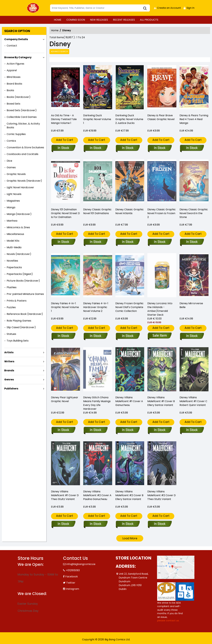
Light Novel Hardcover (20, 187)
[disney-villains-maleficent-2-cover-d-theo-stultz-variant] (160, 524)
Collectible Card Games (22, 117)
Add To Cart (65, 140)
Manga (11, 207)
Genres (9, 379)
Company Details (16, 39)
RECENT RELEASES (124, 20)
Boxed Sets (13, 104)
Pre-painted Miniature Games (25, 294)
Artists (9, 352)
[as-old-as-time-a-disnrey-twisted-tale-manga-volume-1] (66, 88)
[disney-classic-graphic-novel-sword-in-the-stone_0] (192, 242)
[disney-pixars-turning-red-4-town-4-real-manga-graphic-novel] (194, 88)
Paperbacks (14, 267)
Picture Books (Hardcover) (23, 281)
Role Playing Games (19, 321)
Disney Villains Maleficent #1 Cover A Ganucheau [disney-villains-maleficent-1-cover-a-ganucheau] (129, 401)
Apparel (12, 70)
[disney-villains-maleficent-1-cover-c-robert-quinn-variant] (192, 430)
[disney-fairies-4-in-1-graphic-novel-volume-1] (63, 336)
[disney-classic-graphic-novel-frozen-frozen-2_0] (160, 242)
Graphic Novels (16, 174)
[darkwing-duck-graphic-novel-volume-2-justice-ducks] (130, 88)
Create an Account (167, 8)
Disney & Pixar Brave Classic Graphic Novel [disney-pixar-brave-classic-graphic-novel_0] (161, 117)
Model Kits (13, 241)
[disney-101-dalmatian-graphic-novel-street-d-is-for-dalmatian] (63, 242)
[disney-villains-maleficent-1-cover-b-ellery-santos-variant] (160, 430)
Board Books (14, 84)
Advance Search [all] (59, 51)
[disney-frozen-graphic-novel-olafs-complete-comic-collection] (128, 336)
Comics (11, 141)
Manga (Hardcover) (19, 214)
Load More (130, 538)
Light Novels (14, 194)
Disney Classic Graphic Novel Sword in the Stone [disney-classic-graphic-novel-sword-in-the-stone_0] (194, 213)
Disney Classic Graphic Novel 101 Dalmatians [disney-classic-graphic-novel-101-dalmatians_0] (97, 211)
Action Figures (15, 64)
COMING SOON (76, 20)
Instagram (73, 589)
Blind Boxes (14, 77)
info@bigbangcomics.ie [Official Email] (81, 564)
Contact (12, 46)
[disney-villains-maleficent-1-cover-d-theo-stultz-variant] (63, 524)
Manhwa (12, 221)
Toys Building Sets (18, 341)
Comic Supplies (16, 134)
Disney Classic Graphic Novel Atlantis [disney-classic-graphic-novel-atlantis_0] (130, 211)
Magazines (13, 201)
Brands (9, 370)
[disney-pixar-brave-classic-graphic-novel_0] (162, 88)
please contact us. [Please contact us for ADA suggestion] (168, 620)
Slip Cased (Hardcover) (21, 327)
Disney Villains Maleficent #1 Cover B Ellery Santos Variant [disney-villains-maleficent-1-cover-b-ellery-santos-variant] (161, 401)
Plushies (12, 287)
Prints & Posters (17, 301)
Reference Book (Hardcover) (25, 314)
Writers (9, 361)
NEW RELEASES (99, 20)
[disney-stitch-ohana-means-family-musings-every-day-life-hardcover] (95, 430)
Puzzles (11, 307)
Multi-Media (14, 247)
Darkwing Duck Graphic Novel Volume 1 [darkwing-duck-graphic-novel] (97, 119)
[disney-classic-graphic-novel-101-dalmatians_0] (95, 242)
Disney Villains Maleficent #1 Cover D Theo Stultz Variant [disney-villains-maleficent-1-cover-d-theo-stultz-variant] (65, 495)
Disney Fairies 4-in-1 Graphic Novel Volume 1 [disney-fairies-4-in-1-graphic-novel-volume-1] (65, 307)
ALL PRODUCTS (149, 20)
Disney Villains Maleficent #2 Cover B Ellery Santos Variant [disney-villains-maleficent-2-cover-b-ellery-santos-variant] (129, 495)
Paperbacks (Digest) (20, 274)
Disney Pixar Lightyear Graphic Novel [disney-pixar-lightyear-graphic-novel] (65, 399)
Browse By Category (18, 57)
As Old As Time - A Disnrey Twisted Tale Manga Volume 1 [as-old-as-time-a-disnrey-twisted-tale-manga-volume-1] (64, 119)
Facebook (72, 577)
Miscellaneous (15, 234)
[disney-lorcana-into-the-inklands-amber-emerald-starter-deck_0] (160, 336)
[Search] (100, 8)
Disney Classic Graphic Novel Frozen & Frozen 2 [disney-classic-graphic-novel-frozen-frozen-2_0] (162, 213)
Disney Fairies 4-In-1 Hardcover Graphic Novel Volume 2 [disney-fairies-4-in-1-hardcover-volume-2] (96, 307)
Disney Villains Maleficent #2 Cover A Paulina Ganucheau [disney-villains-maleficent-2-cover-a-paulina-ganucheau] (97, 495)
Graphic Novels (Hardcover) (24, 181)
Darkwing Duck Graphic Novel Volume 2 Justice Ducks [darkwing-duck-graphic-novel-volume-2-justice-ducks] (129, 119)
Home (55, 30)
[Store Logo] (33, 8)
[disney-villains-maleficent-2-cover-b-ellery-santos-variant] (128, 524)
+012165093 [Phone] (73, 570)
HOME (58, 20)
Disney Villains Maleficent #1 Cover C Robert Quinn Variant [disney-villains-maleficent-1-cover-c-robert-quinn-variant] (193, 401)
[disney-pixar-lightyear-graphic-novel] (63, 430)
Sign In (189, 8)
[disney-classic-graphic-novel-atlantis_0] (128, 242)
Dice (9, 161)
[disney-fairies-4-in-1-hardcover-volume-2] (95, 336)
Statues (11, 334)
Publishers (11, 389)
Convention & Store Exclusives (25, 147)
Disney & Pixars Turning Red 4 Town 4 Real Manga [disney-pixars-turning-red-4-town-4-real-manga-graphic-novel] (194, 119)
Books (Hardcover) (19, 97)
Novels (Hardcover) (19, 254)
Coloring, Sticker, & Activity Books (23, 126)
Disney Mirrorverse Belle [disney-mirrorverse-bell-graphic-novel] (191, 305)
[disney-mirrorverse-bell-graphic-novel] (192, 336)
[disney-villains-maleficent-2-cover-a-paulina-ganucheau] (95, 524)
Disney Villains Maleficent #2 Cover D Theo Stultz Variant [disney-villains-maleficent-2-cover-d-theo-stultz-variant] (162, 495)
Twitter (71, 583)
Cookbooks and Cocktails (22, 154)
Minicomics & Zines (18, 227)
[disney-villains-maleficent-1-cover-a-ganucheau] (128, 430)
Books (10, 90)
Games (11, 167)
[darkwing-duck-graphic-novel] (98, 88)
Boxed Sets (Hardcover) (22, 110)
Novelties (12, 261)
